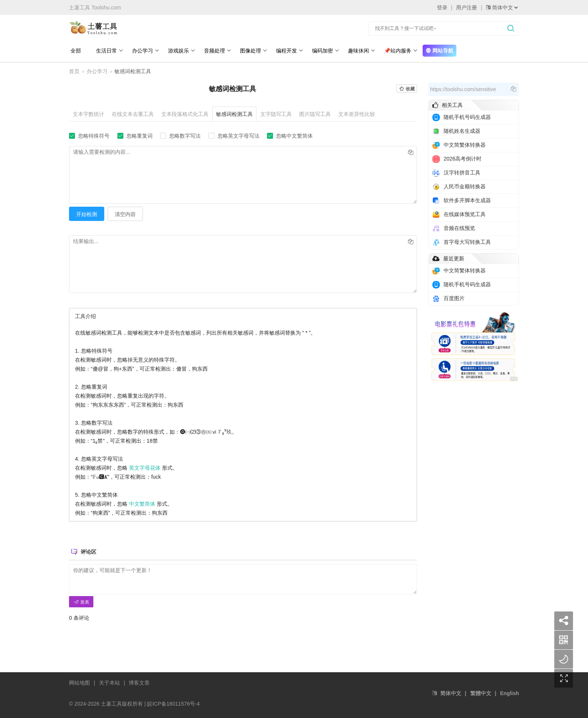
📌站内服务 (399, 51)
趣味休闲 (360, 51)
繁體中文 (481, 692)
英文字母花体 (145, 467)
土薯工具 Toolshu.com (95, 8)
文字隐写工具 (276, 114)
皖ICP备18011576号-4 (173, 703)
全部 (74, 51)
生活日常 (108, 51)
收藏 (407, 89)
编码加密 (324, 51)
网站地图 (79, 682)
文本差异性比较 (357, 114)
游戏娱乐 (180, 51)
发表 (81, 601)
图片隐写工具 (315, 114)
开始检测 (87, 213)
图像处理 (252, 51)
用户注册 (466, 8)
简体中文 (451, 692)
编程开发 (288, 51)
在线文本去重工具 (133, 114)
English (509, 692)
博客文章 (139, 682)
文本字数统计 (88, 114)
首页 (74, 71)
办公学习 (144, 51)
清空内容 (125, 213)
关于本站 (109, 682)
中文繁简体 (142, 503)
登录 (442, 8)
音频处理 (216, 51)
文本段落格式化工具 (185, 114)
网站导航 (438, 51)
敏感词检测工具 (234, 114)
